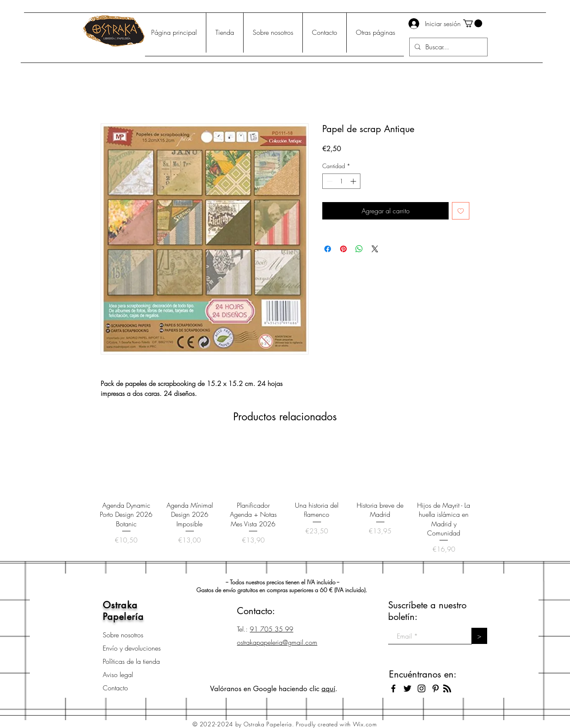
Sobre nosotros (123, 635)
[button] (473, 23)
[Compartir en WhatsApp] (359, 249)
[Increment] (354, 181)
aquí (328, 689)
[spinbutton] (341, 181)
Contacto (115, 688)
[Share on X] (375, 249)
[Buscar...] (448, 47)
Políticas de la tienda (131, 661)
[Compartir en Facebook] (328, 249)
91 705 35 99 (272, 629)
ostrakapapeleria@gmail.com (277, 642)
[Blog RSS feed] (447, 689)
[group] (285, 497)
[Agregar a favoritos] (461, 211)
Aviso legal (118, 675)
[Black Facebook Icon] (393, 688)
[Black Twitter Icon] (407, 688)
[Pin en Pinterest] (343, 249)
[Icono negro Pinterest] (436, 688)
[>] (479, 636)
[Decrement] (329, 181)
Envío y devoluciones (132, 648)
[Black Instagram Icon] (421, 688)
